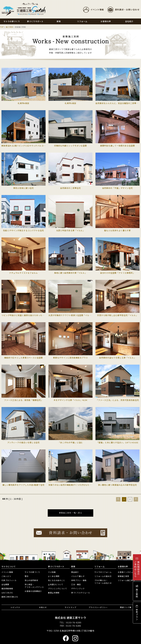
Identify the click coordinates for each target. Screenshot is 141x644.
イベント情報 (97, 10)
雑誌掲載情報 (7, 588)
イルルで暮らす (78, 576)
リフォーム (100, 566)
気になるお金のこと (57, 580)
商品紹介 (75, 572)
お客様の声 (123, 566)
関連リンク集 (126, 607)
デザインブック (78, 588)
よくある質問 (54, 576)
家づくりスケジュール (81, 593)
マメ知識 (52, 572)
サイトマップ (70, 607)
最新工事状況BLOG (10, 597)
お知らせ (43, 607)
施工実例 (9, 27)
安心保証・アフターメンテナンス (34, 586)
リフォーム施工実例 (126, 580)
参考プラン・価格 (79, 580)
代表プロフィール (9, 580)
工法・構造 (76, 584)
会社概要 (5, 584)
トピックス (15, 607)
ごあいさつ (6, 576)
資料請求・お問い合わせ (127, 10)
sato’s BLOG (7, 593)
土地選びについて (56, 584)
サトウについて (9, 566)
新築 (73, 566)
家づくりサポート (56, 566)
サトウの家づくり (32, 572)
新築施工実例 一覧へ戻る (71, 513)
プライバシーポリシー (98, 607)
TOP (2, 27)
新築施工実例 (123, 576)
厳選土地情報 (54, 593)
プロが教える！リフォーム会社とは (103, 582)
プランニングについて (58, 588)
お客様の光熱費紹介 (33, 591)
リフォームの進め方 (103, 576)
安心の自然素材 (31, 580)
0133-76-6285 (74, 622)
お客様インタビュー (126, 572)
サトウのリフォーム (103, 572)
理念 (27, 576)
